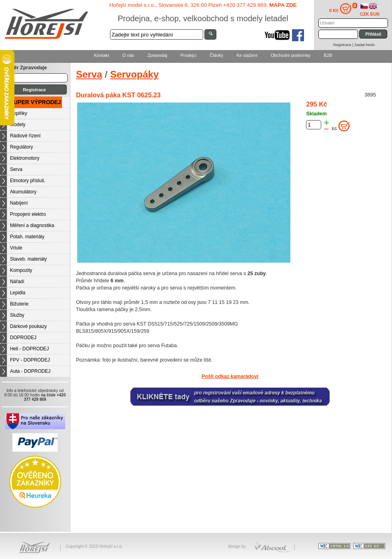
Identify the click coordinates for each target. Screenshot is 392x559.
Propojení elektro (28, 214)
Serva (16, 169)
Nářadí (17, 282)
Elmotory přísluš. (28, 181)
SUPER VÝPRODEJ (36, 102)
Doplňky (19, 113)
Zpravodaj (157, 55)
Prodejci (188, 55)
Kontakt (102, 55)
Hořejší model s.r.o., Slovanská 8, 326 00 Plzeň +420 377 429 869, (203, 5)
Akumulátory (23, 192)
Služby (17, 315)
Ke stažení (247, 55)
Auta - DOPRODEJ (30, 371)
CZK (365, 14)
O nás (128, 55)
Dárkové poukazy (28, 326)
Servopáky (134, 74)
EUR (375, 14)
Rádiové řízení (25, 136)
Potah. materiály (27, 237)
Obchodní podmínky (291, 55)
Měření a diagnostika (32, 225)
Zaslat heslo (365, 45)
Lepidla (18, 293)
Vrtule (16, 248)
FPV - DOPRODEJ (30, 360)
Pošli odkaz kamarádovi (230, 376)
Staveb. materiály (28, 259)
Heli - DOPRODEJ (29, 349)
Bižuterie (19, 304)
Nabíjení (19, 203)
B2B (328, 55)
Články (216, 55)
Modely (18, 125)
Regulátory (22, 147)
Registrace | (344, 45)
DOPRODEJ (23, 338)
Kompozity (21, 270)
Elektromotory (25, 158)
